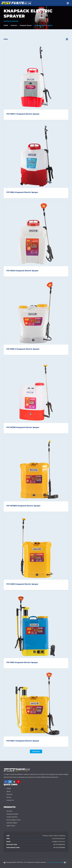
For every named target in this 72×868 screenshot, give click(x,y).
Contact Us (10, 800)
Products (14, 25)
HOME (6, 25)
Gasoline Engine (12, 823)
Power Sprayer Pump (13, 820)
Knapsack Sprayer (26, 25)
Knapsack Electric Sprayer (44, 25)
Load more (36, 751)
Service (9, 797)
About (9, 791)
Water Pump (11, 826)
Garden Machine (12, 817)
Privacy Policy (59, 862)
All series (9, 811)
